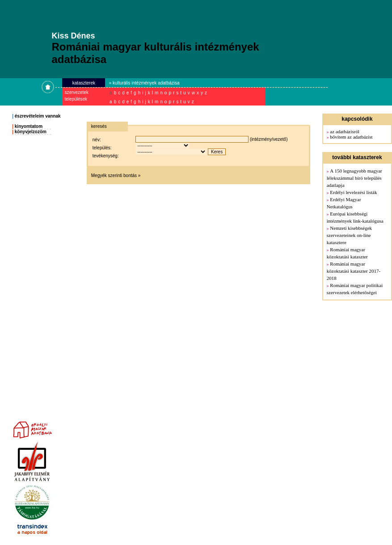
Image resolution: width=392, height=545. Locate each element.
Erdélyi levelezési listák (353, 192)
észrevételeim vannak (38, 116)
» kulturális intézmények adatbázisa (144, 83)
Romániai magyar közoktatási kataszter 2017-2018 (354, 271)
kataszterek (84, 83)
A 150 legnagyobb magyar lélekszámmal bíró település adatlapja (354, 178)
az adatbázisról (345, 131)
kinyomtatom (29, 126)
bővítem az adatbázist (351, 137)
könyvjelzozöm (31, 132)
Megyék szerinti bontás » (116, 175)
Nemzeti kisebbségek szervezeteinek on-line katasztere (349, 235)
